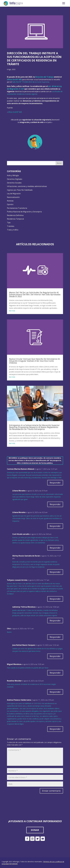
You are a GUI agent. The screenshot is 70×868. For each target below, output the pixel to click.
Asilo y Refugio (13, 175)
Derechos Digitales (15, 179)
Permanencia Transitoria (17, 208)
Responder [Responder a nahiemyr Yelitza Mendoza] (55, 621)
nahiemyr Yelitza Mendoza (24, 607)
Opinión (10, 204)
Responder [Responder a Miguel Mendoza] (55, 673)
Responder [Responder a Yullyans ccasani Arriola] (55, 599)
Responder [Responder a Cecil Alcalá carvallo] (55, 548)
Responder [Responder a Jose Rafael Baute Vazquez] (55, 656)
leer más (12, 311)
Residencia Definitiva (15, 215)
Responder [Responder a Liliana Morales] (55, 504)
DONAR (35, 830)
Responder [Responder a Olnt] (55, 637)
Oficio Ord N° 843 (15, 112)
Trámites (11, 226)
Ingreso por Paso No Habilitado (20, 190)
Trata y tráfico (13, 230)
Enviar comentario (51, 791)
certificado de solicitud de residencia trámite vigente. (35, 93)
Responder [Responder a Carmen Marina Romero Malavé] (55, 483)
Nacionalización (13, 197)
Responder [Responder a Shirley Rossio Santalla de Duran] (55, 572)
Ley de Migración (14, 194)
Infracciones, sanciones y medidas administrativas (27, 186)
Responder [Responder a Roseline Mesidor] (55, 692)
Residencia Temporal (15, 219)
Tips (9, 223)
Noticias (10, 201)
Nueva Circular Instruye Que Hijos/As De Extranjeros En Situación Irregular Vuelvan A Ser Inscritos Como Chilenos (35, 361)
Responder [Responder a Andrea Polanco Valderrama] (55, 729)
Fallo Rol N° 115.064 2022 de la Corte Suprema (31, 82)
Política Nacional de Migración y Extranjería (24, 212)
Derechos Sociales (14, 183)
